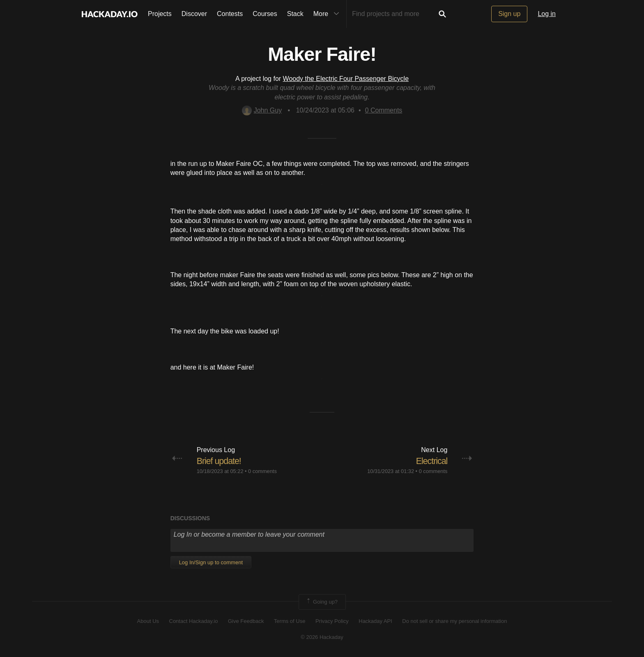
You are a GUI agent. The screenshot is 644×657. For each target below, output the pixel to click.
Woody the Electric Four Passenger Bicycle (346, 79)
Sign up (509, 14)
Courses (265, 14)
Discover (194, 14)
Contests (230, 14)
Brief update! (220, 461)
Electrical (431, 461)
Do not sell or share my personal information (454, 621)
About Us (148, 621)
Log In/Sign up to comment (211, 562)
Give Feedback (246, 621)
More (328, 14)
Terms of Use (290, 621)
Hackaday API (375, 621)
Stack (295, 14)
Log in (547, 14)
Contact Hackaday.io (194, 621)
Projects (160, 14)
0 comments (262, 471)
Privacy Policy (332, 621)
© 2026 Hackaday (322, 637)
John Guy (262, 110)
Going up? (322, 602)
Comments (384, 110)
